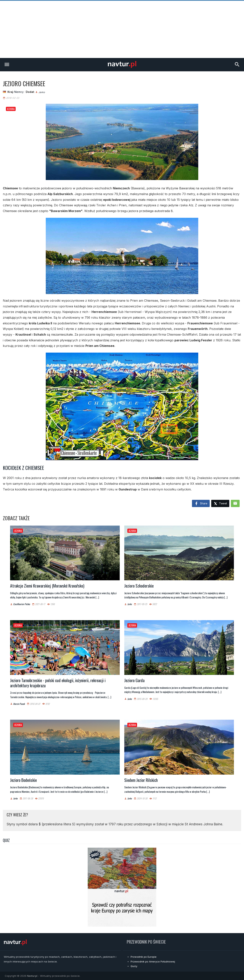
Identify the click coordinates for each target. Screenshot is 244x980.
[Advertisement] (122, 29)
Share (201, 504)
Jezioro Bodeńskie (23, 780)
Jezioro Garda (134, 680)
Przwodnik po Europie (144, 957)
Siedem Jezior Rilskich (141, 780)
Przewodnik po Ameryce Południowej (153, 962)
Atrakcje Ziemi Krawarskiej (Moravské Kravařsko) (47, 586)
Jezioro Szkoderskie (139, 586)
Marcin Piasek (19, 704)
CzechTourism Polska (22, 604)
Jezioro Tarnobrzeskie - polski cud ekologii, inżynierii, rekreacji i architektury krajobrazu (58, 683)
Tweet (220, 504)
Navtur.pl (32, 976)
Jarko (42, 92)
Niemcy (19, 92)
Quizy (134, 966)
